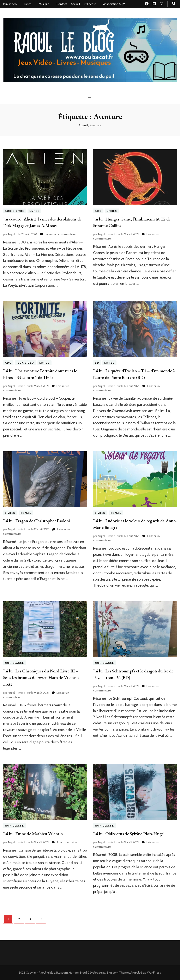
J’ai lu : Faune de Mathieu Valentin (33, 834)
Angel (11, 234)
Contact (62, 4)
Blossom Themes (119, 973)
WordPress (154, 973)
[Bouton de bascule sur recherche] (174, 4)
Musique (44, 4)
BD (97, 363)
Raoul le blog (47, 973)
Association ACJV (114, 4)
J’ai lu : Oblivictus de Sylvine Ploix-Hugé (128, 834)
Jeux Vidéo (10, 4)
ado (98, 211)
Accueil (75, 4)
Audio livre (15, 211)
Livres (28, 4)
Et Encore (90, 4)
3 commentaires (67, 842)
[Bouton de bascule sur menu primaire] (90, 99)
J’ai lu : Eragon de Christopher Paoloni (37, 521)
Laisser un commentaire (60, 234)
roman (26, 513)
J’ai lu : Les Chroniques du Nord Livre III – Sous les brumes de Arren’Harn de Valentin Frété (41, 677)
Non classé (14, 663)
